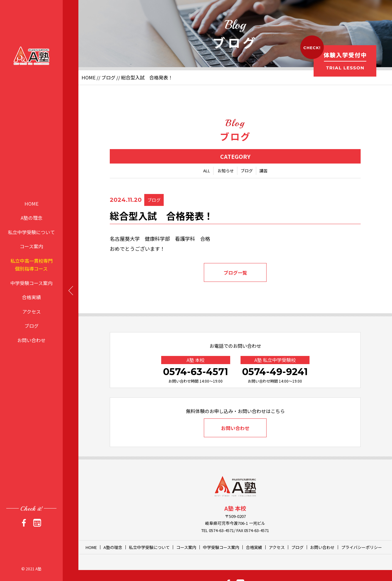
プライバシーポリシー (362, 547)
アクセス (32, 311)
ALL (207, 171)
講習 (263, 171)
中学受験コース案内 (31, 283)
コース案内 (31, 246)
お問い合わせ (31, 340)
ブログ (32, 326)
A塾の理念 (32, 218)
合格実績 (31, 297)
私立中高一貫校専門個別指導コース (32, 264)
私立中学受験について (31, 232)
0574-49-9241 (275, 372)
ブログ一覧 (235, 273)
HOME (32, 203)
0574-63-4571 (196, 372)
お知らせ (226, 171)
